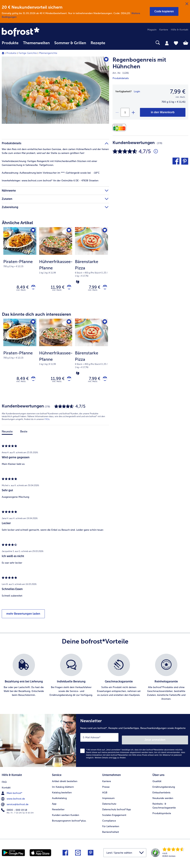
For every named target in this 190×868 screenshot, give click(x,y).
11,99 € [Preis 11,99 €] (55, 288)
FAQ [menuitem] (4, 780)
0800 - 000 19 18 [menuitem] (14, 808)
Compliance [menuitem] (109, 820)
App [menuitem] (54, 803)
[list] (95, 680)
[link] (30, 32)
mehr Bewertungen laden (23, 617)
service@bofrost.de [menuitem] (15, 803)
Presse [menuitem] (106, 786)
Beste (24, 435)
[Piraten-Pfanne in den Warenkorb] (32, 288)
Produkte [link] (10, 43)
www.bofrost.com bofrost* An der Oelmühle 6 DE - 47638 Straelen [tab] (50, 181)
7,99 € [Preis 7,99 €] (92, 288)
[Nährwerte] (120, 128)
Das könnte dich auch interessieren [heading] (37, 316)
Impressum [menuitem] (108, 797)
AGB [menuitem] (105, 792)
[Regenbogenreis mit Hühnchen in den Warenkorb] (163, 112)
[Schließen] (187, 4)
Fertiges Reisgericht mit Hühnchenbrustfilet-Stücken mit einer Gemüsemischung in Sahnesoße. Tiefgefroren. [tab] (49, 163)
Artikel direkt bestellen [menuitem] (65, 780)
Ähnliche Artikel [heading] (17, 223)
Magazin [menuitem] (152, 30)
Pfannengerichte (48, 53)
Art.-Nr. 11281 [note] (121, 73)
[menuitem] (10, 45)
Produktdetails (121, 78)
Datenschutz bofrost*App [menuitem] (117, 809)
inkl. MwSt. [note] (21, 292)
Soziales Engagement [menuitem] (114, 814)
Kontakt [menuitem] (6, 786)
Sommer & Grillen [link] (70, 43)
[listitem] (24, 680)
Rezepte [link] (98, 43)
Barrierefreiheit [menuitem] (111, 831)
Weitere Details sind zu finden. (110, 758)
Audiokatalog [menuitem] (59, 797)
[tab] (167, 43)
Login (137, 91)
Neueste (7, 435)
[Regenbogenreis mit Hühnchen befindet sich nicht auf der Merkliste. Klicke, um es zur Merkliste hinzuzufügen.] (105, 60)
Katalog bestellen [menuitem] (62, 792)
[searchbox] (112, 43)
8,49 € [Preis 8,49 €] (20, 288)
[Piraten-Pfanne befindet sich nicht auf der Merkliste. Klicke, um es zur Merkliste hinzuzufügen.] (33, 231)
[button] (164, 11)
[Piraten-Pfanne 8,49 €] (20, 266)
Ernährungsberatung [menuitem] (164, 786)
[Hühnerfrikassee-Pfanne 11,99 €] (56, 266)
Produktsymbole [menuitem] (162, 812)
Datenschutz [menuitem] (109, 803)
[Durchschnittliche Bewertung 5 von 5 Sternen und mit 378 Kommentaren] (156, 151)
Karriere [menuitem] (164, 30)
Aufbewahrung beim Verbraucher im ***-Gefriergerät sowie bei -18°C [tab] (51, 173)
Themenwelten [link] (36, 43)
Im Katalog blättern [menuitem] (63, 786)
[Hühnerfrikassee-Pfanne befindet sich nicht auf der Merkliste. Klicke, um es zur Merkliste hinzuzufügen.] (68, 231)
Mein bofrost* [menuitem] (12, 792)
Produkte (11, 53)
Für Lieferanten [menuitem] (111, 825)
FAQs (47, 422)
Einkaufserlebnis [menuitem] (161, 792)
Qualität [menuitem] (157, 780)
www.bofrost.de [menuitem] (13, 797)
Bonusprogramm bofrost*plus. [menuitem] (69, 820)
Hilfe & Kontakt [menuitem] (180, 30)
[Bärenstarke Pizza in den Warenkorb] (104, 288)
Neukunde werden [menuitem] (163, 797)
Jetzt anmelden (173, 740)
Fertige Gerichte (28, 53)
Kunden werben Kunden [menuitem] (65, 814)
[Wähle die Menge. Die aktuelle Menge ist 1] (125, 112)
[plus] (133, 112)
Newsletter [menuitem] (58, 809)
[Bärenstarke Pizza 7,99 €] (91, 266)
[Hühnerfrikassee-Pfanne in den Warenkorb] (68, 288)
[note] (20, 263)
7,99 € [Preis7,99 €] (178, 92)
